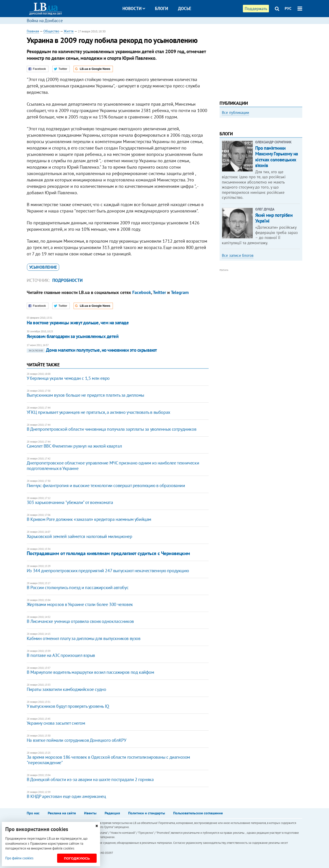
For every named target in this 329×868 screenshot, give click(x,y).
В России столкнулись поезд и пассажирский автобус (78, 587)
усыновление (43, 267)
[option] (261, 157)
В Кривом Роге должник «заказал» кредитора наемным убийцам (89, 519)
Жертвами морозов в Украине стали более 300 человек (80, 604)
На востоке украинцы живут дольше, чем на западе (78, 323)
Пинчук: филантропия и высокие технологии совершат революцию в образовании (106, 485)
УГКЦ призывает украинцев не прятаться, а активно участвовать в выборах (98, 412)
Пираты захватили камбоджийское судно (66, 689)
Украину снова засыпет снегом (56, 723)
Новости (134, 8)
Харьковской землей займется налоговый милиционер (80, 536)
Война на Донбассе (45, 21)
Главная (33, 31)
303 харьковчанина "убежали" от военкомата (70, 502)
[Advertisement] (261, 60)
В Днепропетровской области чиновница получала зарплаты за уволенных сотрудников (111, 429)
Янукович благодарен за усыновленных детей (73, 336)
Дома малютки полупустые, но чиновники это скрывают (92, 350)
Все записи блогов (238, 317)
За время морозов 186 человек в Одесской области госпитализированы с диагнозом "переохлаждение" (108, 760)
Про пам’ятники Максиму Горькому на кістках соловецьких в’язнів (277, 218)
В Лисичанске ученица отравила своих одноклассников (80, 621)
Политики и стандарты (147, 813)
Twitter (159, 292)
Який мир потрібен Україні (274, 280)
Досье (185, 8)
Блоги (162, 8)
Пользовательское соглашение (198, 813)
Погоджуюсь (77, 858)
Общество (51, 31)
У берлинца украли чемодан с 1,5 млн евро (68, 378)
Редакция (112, 813)
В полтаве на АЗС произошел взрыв (61, 655)
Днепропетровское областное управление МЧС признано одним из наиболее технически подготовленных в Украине (113, 466)
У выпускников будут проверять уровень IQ (68, 706)
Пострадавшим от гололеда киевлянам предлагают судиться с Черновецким (108, 553)
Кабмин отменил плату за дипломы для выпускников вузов (84, 638)
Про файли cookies (19, 858)
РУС (288, 8)
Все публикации (235, 113)
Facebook (142, 292)
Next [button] (300, 159)
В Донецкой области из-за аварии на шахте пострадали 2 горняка (90, 779)
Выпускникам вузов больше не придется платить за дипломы (85, 395)
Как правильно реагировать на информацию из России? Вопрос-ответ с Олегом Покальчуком (257, 171)
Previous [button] (222, 159)
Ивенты (90, 813)
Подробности (68, 280)
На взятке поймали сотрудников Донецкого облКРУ (77, 740)
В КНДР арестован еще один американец (66, 796)
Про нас (33, 813)
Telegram (180, 292)
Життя (69, 31)
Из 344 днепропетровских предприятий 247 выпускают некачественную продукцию (108, 571)
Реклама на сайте (62, 813)
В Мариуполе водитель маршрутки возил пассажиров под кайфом (90, 672)
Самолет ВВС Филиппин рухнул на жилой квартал (74, 446)
